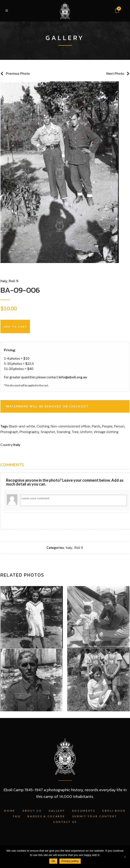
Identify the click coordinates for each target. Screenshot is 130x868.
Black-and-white (22, 426)
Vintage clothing (106, 432)
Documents (84, 811)
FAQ (17, 816)
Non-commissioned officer (71, 426)
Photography (29, 432)
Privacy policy (70, 861)
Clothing (43, 426)
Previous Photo (18, 73)
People (107, 426)
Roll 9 (13, 281)
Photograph (9, 432)
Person (119, 426)
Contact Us (65, 822)
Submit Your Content (95, 816)
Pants (96, 426)
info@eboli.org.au (73, 377)
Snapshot (48, 432)
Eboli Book (114, 811)
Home (10, 811)
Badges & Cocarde (46, 816)
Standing (63, 432)
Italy (4, 281)
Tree (75, 432)
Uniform (86, 432)
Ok (53, 861)
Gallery (57, 811)
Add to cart (15, 327)
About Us (32, 811)
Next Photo (115, 73)
